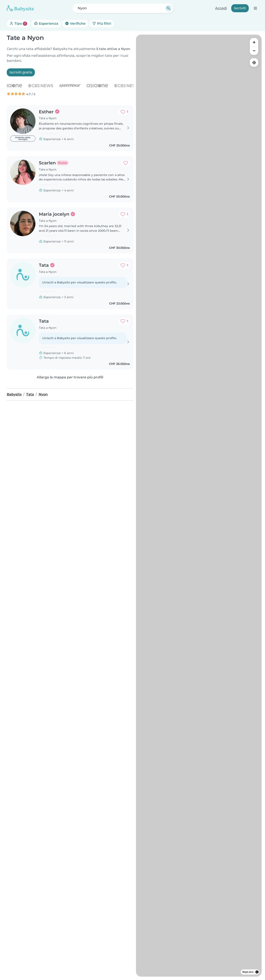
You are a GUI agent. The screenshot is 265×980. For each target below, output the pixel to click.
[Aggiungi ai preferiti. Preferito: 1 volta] (124, 112)
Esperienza (46, 24)
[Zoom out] (254, 51)
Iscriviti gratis (21, 72)
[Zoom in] (254, 42)
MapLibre (248, 972)
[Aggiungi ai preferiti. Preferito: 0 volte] (126, 163)
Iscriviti (240, 8)
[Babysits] (20, 8)
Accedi (221, 8)
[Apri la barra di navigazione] (255, 8)
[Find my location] (254, 62)
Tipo (18, 24)
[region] (199, 506)
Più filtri (102, 24)
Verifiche (75, 24)
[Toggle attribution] (257, 972)
